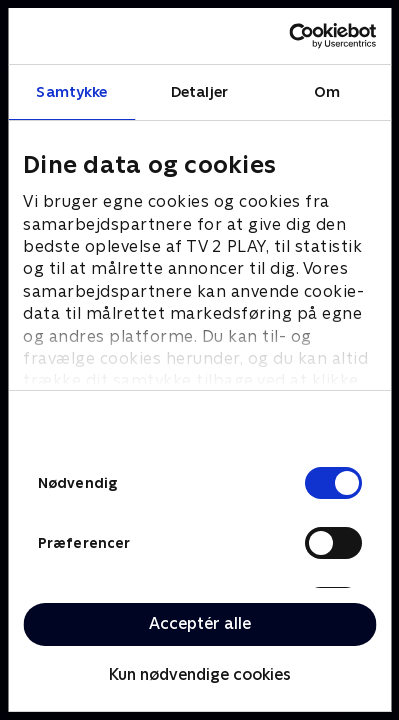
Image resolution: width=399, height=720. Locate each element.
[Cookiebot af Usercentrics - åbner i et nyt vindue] (288, 36)
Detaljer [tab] (199, 91)
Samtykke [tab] (71, 91)
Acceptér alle (200, 623)
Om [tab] (327, 91)
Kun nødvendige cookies (200, 674)
